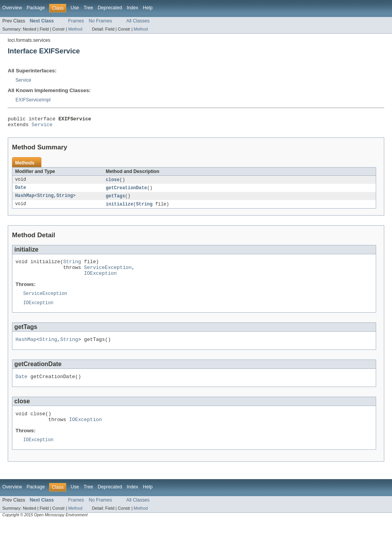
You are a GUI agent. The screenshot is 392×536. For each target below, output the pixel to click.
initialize (119, 208)
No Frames (100, 21)
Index (132, 8)
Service (23, 80)
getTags (115, 199)
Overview (12, 8)
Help (148, 8)
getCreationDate (126, 191)
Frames (76, 21)
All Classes (138, 21)
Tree (88, 8)
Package (36, 8)
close (113, 182)
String (45, 199)
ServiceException (108, 273)
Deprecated (110, 8)
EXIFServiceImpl (33, 100)
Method (75, 29)
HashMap (25, 199)
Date (21, 191)
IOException (100, 280)
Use (75, 8)
